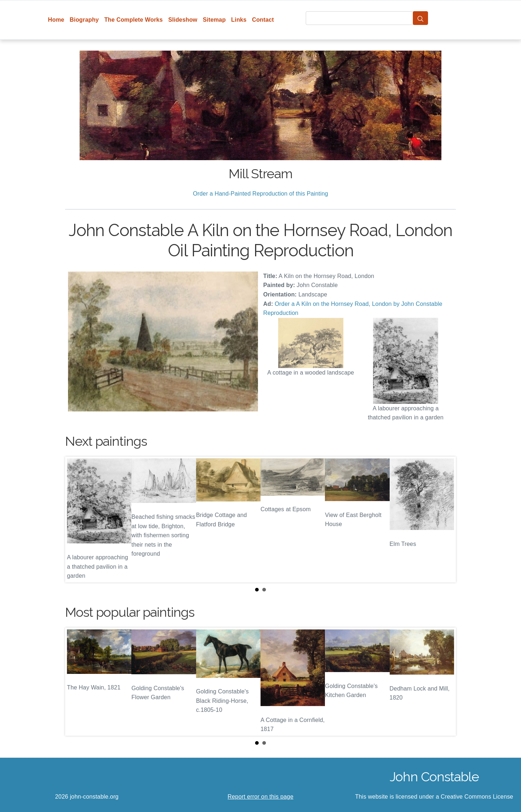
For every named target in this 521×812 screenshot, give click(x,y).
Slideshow (183, 20)
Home (56, 20)
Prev (76, 520)
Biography (84, 20)
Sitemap (214, 20)
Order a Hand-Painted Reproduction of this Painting (260, 194)
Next (445, 520)
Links (239, 20)
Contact (263, 20)
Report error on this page (260, 797)
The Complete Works (134, 20)
